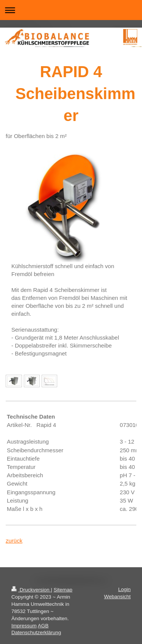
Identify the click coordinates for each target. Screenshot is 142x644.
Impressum (24, 626)
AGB (43, 626)
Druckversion (31, 590)
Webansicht (117, 597)
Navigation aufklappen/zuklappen (71, 10)
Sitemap (63, 590)
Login (124, 589)
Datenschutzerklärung (36, 632)
